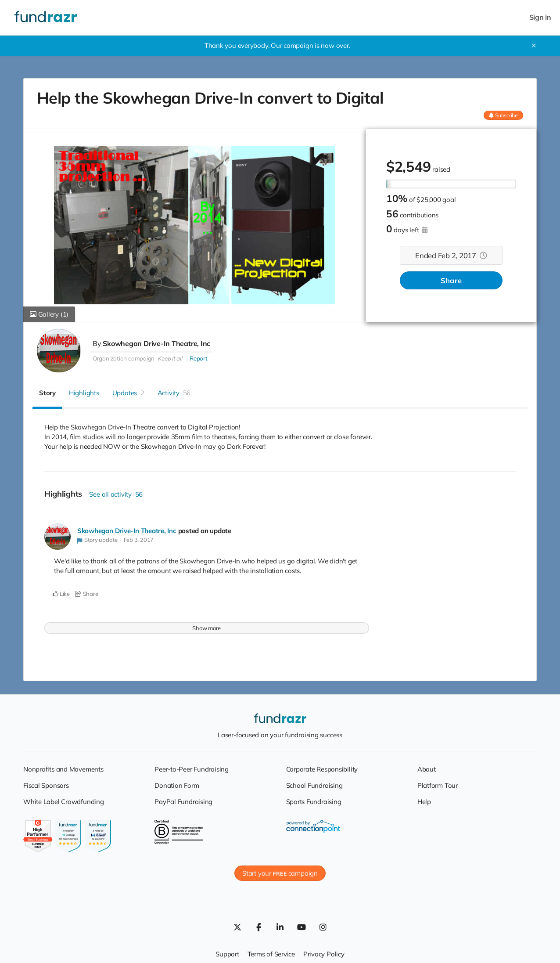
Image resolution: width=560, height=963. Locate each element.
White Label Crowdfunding (64, 802)
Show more (206, 628)
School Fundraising (314, 785)
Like (61, 594)
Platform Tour (438, 785)
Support (227, 954)
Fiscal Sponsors (46, 785)
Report (199, 358)
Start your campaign (280, 873)
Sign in (540, 17)
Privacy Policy (324, 954)
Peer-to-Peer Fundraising (192, 769)
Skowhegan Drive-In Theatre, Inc (156, 343)
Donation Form (177, 785)
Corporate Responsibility (322, 769)
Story (47, 393)
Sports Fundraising (314, 802)
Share (451, 280)
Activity (174, 393)
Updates (128, 393)
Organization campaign (124, 358)
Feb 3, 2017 (139, 540)
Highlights (84, 393)
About (427, 769)
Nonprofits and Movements (63, 769)
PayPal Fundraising (183, 802)
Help (424, 802)
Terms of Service (271, 954)
